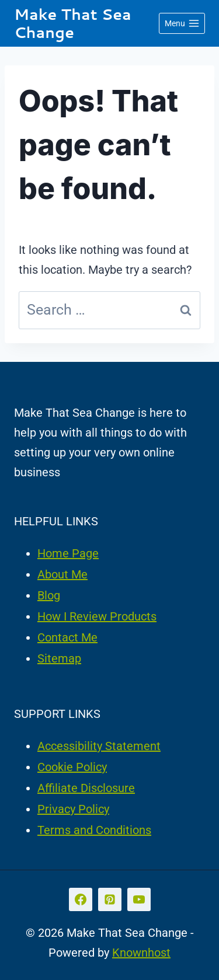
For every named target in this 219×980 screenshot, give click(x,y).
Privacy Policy (73, 809)
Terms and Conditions (94, 830)
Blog (49, 595)
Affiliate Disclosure (86, 788)
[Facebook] (81, 899)
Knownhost (141, 953)
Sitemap (59, 658)
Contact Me (67, 637)
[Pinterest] (110, 899)
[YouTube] (139, 899)
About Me (62, 574)
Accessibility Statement (99, 746)
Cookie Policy (72, 767)
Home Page (68, 553)
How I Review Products (97, 616)
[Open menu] (182, 23)
